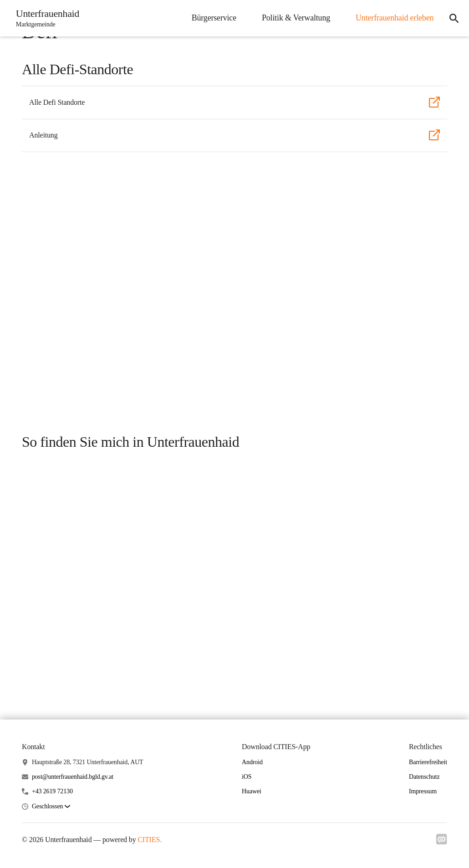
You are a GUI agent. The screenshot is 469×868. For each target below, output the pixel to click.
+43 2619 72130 (52, 791)
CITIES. (150, 840)
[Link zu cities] (442, 842)
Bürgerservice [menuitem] (213, 18)
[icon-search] (454, 18)
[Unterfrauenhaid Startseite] (45, 18)
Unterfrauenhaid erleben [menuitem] (394, 18)
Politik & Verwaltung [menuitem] (295, 18)
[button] (51, 807)
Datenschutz (424, 777)
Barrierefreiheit (428, 762)
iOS (247, 777)
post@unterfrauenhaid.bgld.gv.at (73, 777)
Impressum (423, 791)
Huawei (252, 791)
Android (252, 762)
